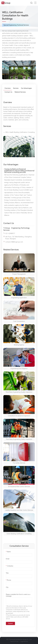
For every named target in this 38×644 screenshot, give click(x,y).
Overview (8, 88)
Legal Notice (24, 641)
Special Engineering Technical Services (16, 25)
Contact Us (8, 92)
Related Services (20, 92)
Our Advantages (26, 88)
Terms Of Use (14, 641)
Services (16, 88)
